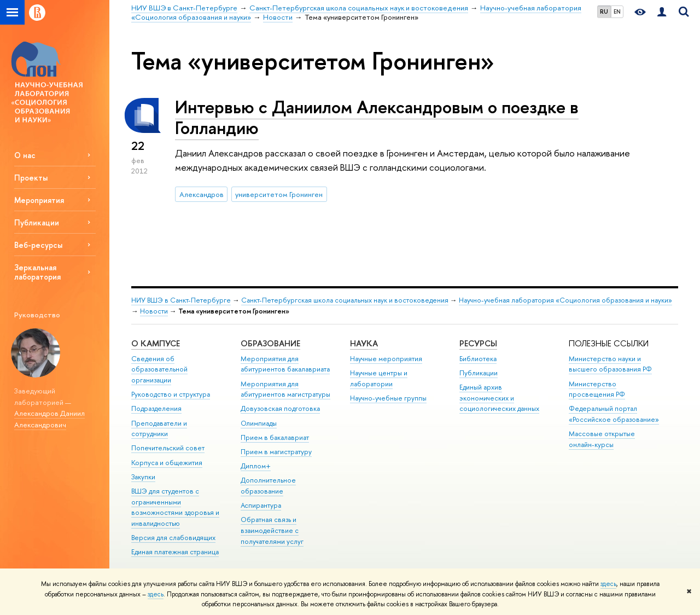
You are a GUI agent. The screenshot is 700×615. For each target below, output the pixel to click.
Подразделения (156, 408)
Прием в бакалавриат (275, 437)
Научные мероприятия (386, 359)
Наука (364, 343)
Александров (202, 194)
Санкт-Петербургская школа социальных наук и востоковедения (345, 300)
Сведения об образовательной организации (159, 370)
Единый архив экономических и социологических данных (499, 398)
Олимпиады (259, 423)
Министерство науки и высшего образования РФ (610, 364)
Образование (270, 343)
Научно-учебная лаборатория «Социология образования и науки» (565, 300)
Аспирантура (261, 505)
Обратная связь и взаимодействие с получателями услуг (272, 530)
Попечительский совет (168, 448)
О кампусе (156, 343)
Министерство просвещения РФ (597, 389)
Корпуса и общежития (167, 463)
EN (617, 11)
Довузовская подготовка (280, 408)
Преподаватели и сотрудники (159, 429)
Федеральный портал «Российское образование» (614, 414)
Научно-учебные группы (388, 398)
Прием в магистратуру (276, 452)
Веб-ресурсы (38, 245)
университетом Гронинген (279, 194)
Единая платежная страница (175, 552)
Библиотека (478, 359)
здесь (608, 584)
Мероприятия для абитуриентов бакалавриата (285, 364)
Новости (154, 311)
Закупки (143, 477)
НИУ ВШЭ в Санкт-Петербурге (181, 300)
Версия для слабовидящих (173, 538)
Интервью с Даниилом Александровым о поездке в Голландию (377, 117)
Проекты (31, 178)
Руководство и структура (171, 394)
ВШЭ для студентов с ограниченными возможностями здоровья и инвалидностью (175, 507)
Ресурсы (478, 343)
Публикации (479, 373)
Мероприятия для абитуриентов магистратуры (285, 389)
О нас (25, 155)
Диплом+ (256, 466)
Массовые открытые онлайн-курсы (602, 439)
